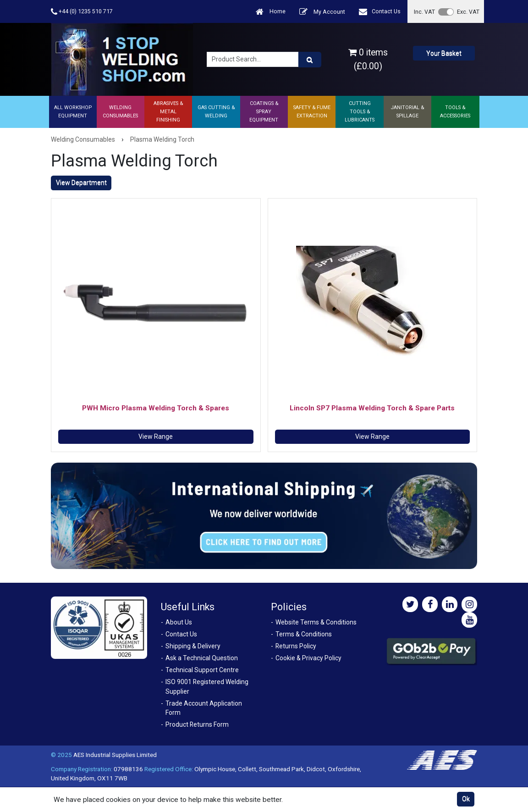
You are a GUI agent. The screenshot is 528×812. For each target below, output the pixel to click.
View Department (81, 182)
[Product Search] (310, 60)
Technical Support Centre (202, 670)
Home (271, 12)
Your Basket (444, 53)
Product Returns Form (197, 724)
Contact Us (380, 12)
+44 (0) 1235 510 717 (82, 12)
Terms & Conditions (304, 634)
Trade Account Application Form (204, 708)
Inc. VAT (424, 12)
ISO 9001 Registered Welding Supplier (207, 687)
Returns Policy (296, 646)
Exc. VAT (468, 12)
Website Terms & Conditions (316, 622)
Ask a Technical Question (202, 658)
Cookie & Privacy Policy (308, 658)
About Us (179, 622)
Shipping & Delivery (193, 646)
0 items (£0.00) (368, 59)
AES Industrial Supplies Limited (115, 755)
